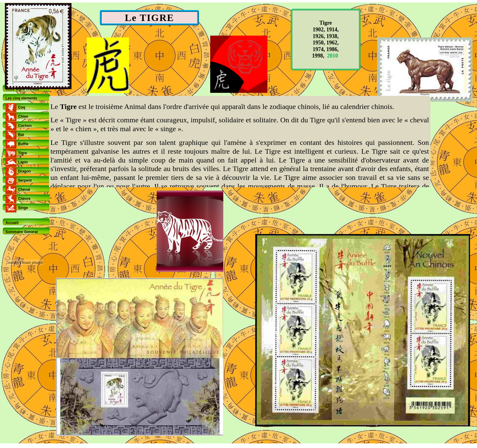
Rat (21, 135)
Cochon (25, 126)
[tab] (26, 89)
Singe (23, 208)
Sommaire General (22, 232)
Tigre (22, 153)
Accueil (12, 223)
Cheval (24, 190)
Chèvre (24, 199)
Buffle (23, 144)
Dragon (24, 171)
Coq (21, 107)
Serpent (25, 180)
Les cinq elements (21, 98)
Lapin (23, 162)
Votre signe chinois (22, 89)
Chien (23, 117)
